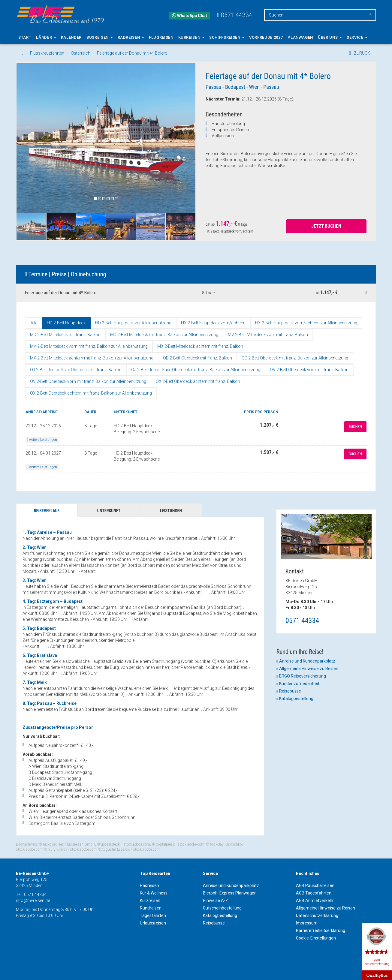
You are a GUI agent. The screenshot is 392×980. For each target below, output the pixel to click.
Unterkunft (109, 511)
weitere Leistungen (42, 440)
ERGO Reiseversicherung (303, 676)
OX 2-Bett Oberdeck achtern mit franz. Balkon (198, 381)
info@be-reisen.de (33, 900)
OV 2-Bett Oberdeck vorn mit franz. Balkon (309, 370)
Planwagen (300, 37)
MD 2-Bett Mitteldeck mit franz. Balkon (65, 335)
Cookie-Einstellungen (316, 938)
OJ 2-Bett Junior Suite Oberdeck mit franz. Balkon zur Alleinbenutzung (196, 370)
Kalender (71, 37)
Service (357, 37)
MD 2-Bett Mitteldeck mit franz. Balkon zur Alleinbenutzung (164, 335)
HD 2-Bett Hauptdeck (66, 323)
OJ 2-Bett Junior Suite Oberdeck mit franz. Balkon (76, 370)
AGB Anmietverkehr (315, 900)
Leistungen (171, 511)
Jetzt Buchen (326, 226)
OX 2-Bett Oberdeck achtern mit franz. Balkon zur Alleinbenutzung (91, 393)
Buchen (355, 427)
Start (25, 37)
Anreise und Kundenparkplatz (307, 661)
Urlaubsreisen (153, 923)
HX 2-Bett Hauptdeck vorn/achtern (213, 323)
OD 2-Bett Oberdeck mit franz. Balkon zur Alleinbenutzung (295, 358)
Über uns (330, 37)
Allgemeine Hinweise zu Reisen (309, 669)
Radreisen (131, 37)
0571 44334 (302, 621)
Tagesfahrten (153, 915)
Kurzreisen (150, 900)
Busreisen (100, 37)
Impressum (307, 923)
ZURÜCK (360, 53)
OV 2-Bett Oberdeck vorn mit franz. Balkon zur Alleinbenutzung (88, 381)
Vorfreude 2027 (266, 37)
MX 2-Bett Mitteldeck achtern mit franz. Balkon (200, 346)
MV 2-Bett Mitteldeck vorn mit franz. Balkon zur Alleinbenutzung (89, 346)
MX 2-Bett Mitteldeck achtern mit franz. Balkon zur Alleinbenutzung (92, 358)
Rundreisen (151, 908)
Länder (46, 37)
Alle (34, 323)
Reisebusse (290, 691)
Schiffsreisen (227, 37)
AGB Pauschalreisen (315, 885)
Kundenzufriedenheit (299, 684)
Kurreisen (191, 37)
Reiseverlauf (47, 511)
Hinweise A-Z (216, 900)
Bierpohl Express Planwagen (230, 893)
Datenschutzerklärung (317, 915)
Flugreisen (161, 37)
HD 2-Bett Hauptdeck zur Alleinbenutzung (133, 323)
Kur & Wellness (154, 893)
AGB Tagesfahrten (314, 893)
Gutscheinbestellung (222, 908)
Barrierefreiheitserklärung (321, 930)
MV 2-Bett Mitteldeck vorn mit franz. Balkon (268, 335)
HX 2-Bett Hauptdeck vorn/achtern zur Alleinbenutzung (306, 323)
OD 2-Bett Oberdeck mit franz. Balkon (198, 358)
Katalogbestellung (296, 699)
